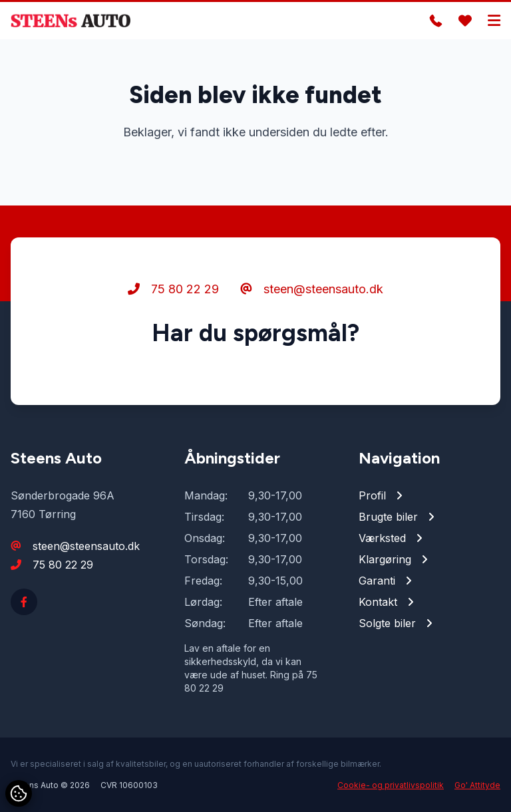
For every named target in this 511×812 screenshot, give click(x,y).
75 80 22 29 (173, 289)
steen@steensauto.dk (312, 289)
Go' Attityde (477, 785)
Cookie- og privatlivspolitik (391, 785)
